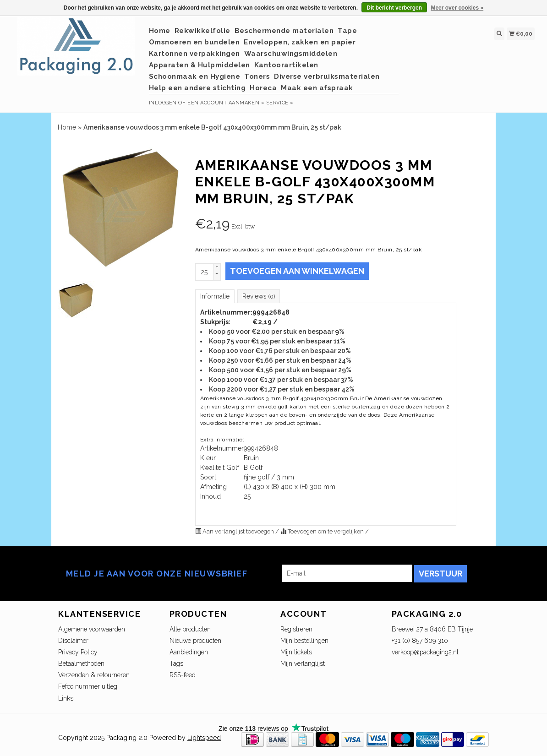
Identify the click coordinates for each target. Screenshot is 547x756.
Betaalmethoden (81, 664)
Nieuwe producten (195, 641)
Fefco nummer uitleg (88, 686)
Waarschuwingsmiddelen (291, 54)
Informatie (215, 296)
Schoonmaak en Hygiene (195, 76)
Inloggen (163, 103)
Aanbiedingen (189, 652)
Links (66, 698)
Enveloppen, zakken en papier (300, 42)
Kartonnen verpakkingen (194, 54)
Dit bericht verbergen (394, 8)
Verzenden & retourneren (94, 675)
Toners (257, 76)
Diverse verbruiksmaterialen (327, 76)
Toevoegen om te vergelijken (323, 531)
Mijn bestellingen (304, 641)
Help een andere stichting (197, 88)
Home (160, 31)
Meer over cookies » (457, 8)
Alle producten (190, 629)
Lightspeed (204, 738)
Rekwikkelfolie (202, 31)
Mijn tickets (296, 652)
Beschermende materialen (284, 31)
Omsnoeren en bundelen (194, 42)
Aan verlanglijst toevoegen (235, 531)
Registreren (296, 629)
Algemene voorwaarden (92, 629)
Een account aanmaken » (226, 103)
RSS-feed (183, 675)
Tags (176, 664)
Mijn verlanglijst (303, 664)
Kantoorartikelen (286, 65)
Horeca (263, 88)
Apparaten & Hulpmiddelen (200, 65)
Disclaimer (73, 641)
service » (280, 103)
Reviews (259, 296)
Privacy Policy (78, 652)
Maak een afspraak (317, 88)
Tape (347, 31)
